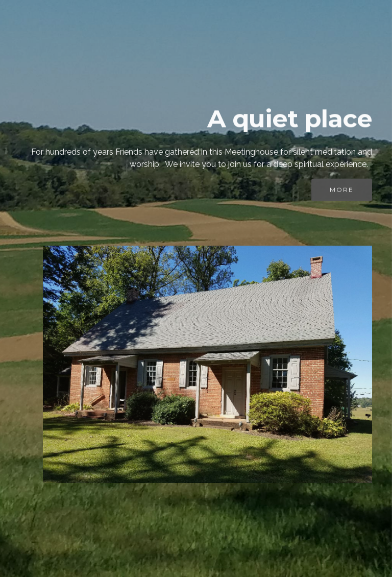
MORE (342, 191)
